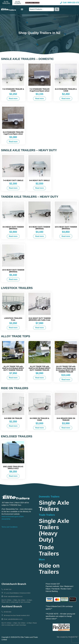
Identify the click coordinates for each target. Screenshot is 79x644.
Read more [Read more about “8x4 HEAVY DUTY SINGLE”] (40, 188)
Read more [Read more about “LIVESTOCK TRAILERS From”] (13, 328)
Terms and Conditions (10, 527)
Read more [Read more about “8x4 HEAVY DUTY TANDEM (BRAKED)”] (13, 236)
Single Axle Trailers (54, 506)
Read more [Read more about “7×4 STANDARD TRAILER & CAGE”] (13, 99)
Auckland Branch (12, 606)
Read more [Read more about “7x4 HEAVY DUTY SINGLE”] (13, 188)
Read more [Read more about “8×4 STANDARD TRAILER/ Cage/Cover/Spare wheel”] (13, 142)
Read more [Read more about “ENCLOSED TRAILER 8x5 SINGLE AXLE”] (13, 476)
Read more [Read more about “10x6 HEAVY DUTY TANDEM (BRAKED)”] (13, 279)
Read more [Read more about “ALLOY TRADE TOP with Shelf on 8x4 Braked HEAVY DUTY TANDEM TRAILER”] (13, 378)
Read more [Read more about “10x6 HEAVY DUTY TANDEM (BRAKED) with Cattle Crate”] (40, 328)
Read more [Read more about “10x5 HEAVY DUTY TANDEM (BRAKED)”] (66, 236)
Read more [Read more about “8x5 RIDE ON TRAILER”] (13, 426)
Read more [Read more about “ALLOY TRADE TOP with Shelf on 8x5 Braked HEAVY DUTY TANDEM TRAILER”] (40, 378)
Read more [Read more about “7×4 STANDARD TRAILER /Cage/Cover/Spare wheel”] (40, 99)
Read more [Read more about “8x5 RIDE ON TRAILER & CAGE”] (40, 428)
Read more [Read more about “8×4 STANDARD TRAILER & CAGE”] (66, 99)
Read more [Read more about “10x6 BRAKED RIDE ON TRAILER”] (66, 428)
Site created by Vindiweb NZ (67, 637)
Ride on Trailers (49, 569)
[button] (6, 3)
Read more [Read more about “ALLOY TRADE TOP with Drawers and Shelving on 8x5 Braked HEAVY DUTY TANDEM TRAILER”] (66, 380)
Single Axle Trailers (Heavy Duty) (54, 530)
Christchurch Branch (14, 584)
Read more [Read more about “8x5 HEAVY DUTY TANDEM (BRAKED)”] (40, 236)
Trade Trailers (49, 550)
